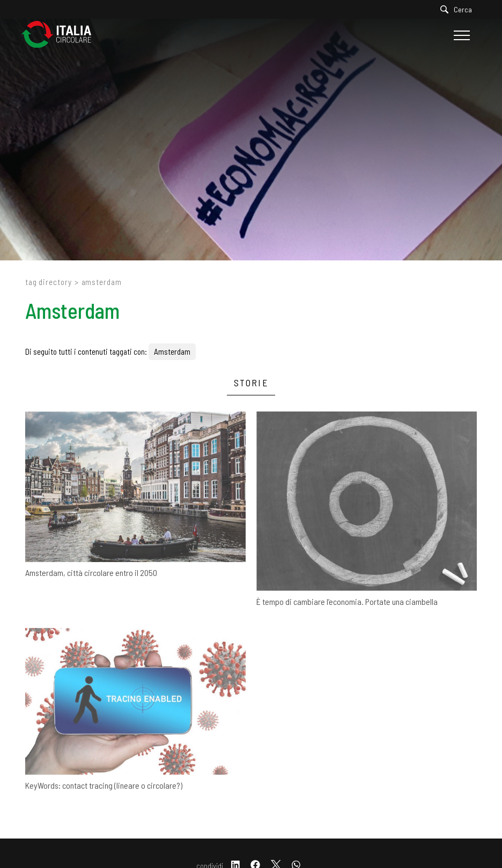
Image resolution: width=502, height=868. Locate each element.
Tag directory (49, 282)
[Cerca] (459, 9)
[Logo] (62, 35)
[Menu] (460, 35)
